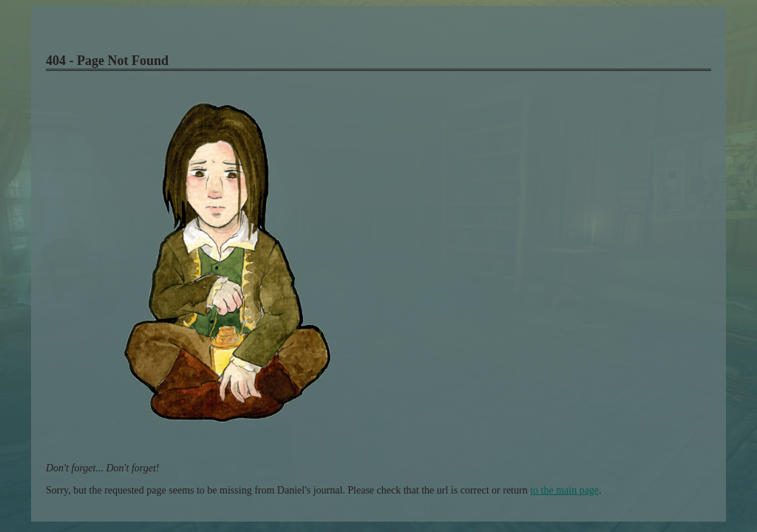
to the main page (564, 490)
